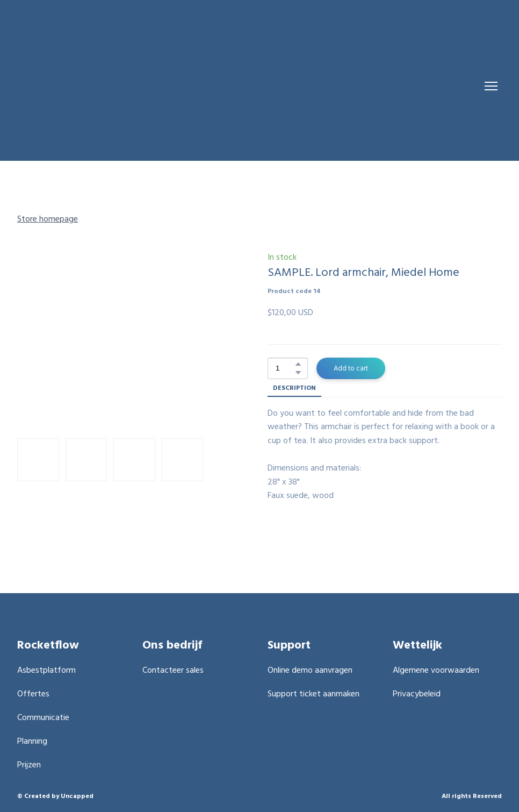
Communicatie (43, 717)
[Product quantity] (285, 368)
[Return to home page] (229, 86)
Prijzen (29, 764)
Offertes (33, 693)
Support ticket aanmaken (313, 693)
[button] (298, 364)
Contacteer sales (173, 669)
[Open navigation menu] (491, 86)
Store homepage (48, 218)
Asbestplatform (46, 669)
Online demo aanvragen (310, 669)
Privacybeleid (417, 693)
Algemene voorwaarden (436, 669)
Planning (32, 740)
